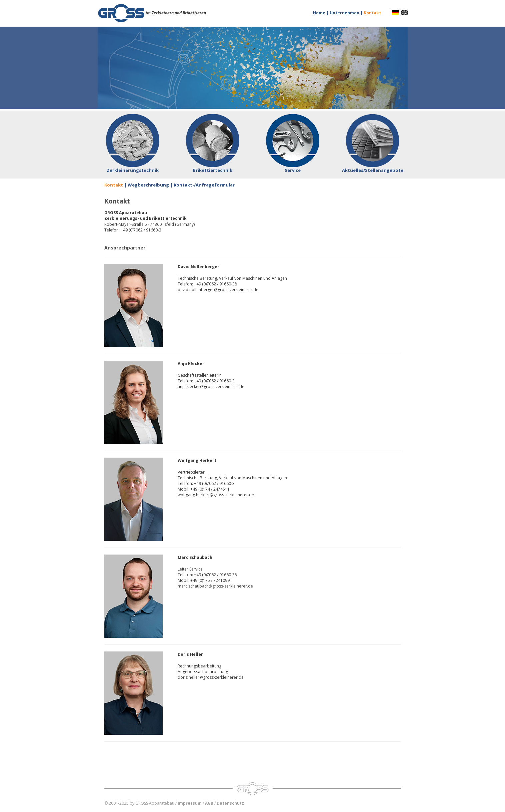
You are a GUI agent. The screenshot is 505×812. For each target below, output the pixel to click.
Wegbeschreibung (148, 185)
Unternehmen (345, 13)
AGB (209, 803)
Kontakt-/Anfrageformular (204, 185)
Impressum (190, 803)
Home (320, 13)
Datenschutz (230, 803)
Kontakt (372, 13)
